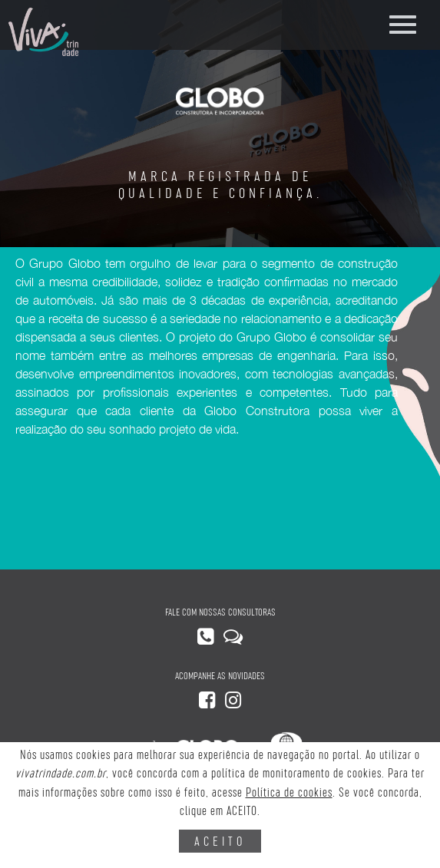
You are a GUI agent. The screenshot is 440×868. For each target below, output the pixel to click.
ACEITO (220, 841)
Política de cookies (289, 792)
